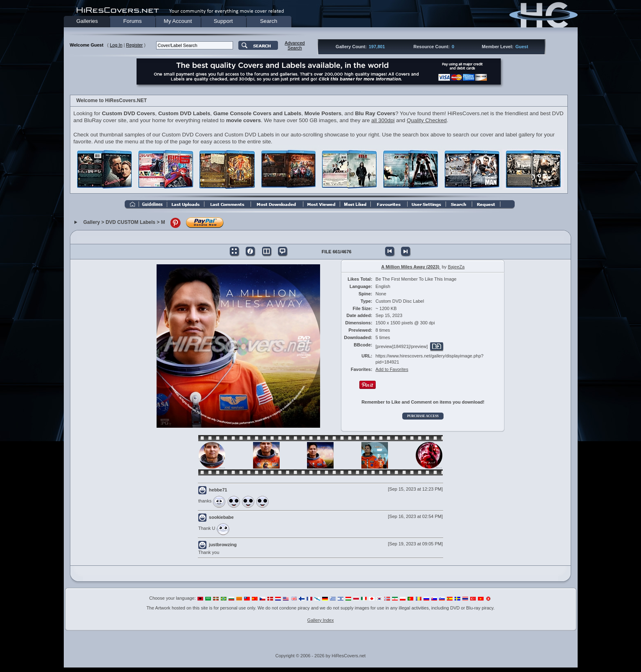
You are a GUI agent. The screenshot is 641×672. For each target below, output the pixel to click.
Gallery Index (321, 620)
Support (223, 21)
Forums (132, 21)
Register (134, 45)
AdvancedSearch (295, 45)
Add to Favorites (392, 369)
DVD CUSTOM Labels (130, 223)
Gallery (92, 223)
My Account (178, 21)
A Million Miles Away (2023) (411, 267)
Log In (116, 45)
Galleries (87, 21)
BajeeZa (456, 267)
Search (269, 21)
